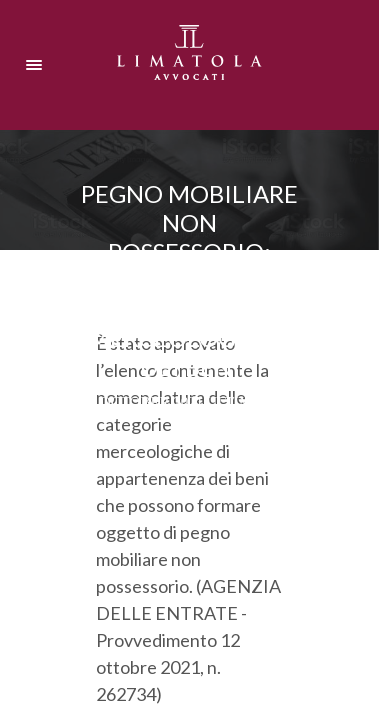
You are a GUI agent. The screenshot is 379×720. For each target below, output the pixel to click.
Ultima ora (252, 402)
